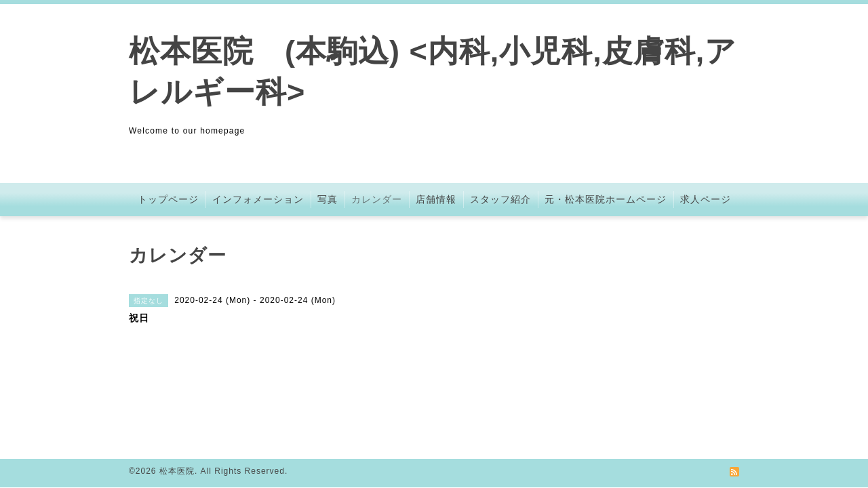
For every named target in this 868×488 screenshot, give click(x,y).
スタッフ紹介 (500, 199)
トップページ (168, 199)
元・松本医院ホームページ (606, 199)
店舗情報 (436, 199)
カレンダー (377, 199)
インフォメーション (258, 199)
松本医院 (177, 471)
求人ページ (706, 199)
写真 (328, 199)
